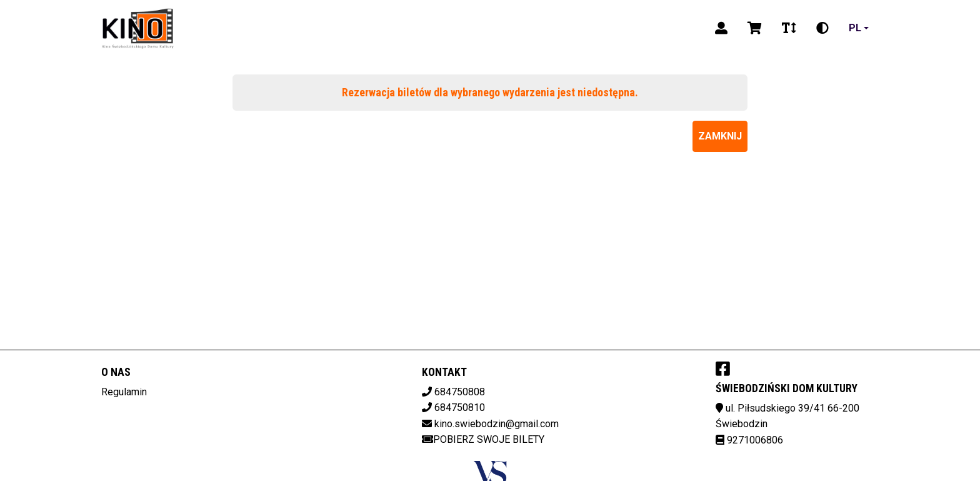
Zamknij (720, 136)
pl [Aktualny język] (855, 28)
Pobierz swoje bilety (483, 439)
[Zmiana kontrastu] (822, 28)
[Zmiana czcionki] (789, 28)
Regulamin (124, 392)
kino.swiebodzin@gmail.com (497, 424)
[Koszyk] (755, 28)
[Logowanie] (721, 28)
